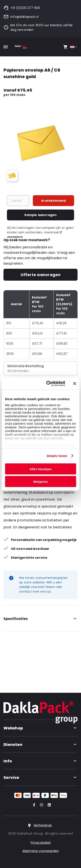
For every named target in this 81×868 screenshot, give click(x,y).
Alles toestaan (41, 469)
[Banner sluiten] (75, 383)
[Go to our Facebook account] (33, 805)
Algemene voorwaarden (41, 851)
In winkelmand (54, 201)
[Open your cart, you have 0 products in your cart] (65, 47)
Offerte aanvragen (41, 275)
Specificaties (40, 619)
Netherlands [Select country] (43, 825)
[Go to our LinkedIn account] (48, 805)
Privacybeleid (41, 843)
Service (40, 777)
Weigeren (40, 482)
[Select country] (74, 47)
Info (40, 761)
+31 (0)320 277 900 (22, 8)
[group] (12, 176)
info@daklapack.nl (21, 17)
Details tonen (57, 456)
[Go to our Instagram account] (41, 805)
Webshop (40, 728)
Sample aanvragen (40, 215)
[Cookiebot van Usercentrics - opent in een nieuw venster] (48, 384)
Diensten (40, 744)
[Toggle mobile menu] (6, 47)
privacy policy (28, 446)
